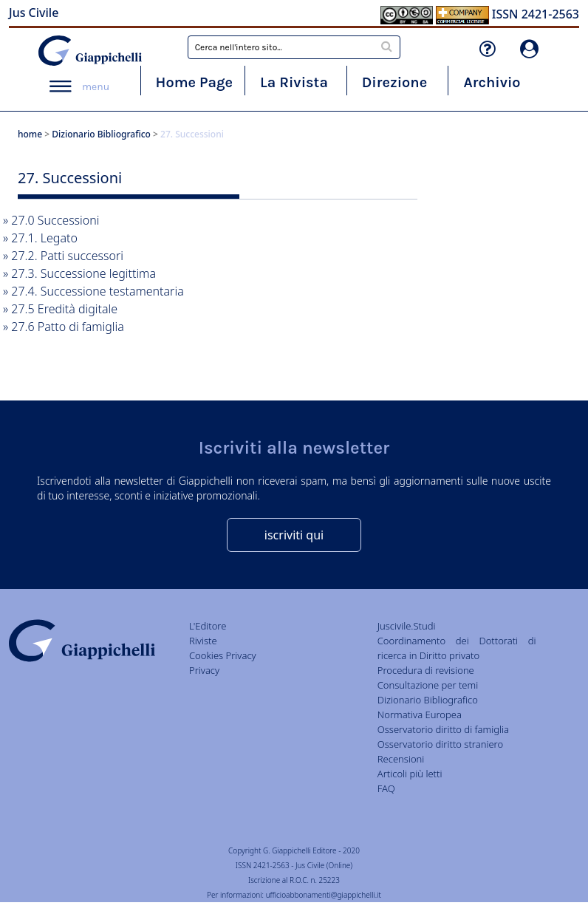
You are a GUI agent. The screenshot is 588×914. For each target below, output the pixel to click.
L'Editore (208, 626)
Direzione (394, 82)
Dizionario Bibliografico (101, 134)
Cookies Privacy (223, 655)
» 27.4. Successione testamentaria (93, 291)
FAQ (386, 788)
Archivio (492, 82)
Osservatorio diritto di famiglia (443, 729)
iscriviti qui (294, 535)
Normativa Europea (420, 715)
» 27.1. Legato (40, 238)
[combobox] (294, 47)
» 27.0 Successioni (51, 220)
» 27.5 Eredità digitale (60, 309)
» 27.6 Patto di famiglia (64, 327)
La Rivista (294, 82)
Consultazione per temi (428, 685)
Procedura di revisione (426, 670)
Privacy (204, 670)
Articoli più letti (410, 774)
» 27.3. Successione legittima (79, 273)
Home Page (195, 82)
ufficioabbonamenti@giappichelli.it (324, 895)
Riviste (203, 641)
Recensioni (401, 759)
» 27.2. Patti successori (63, 256)
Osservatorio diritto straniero (440, 744)
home (30, 134)
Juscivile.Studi (407, 626)
